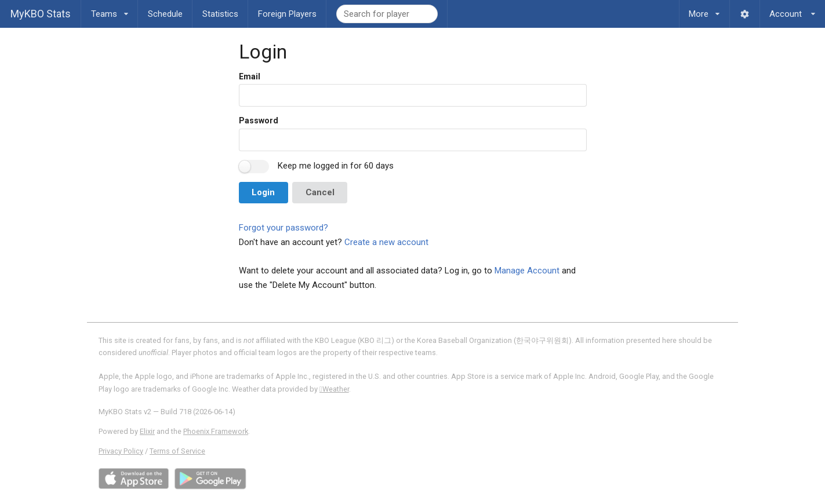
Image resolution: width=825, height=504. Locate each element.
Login (263, 192)
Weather (334, 389)
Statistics (220, 14)
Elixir (147, 431)
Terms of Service (177, 451)
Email (250, 76)
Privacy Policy (121, 451)
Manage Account (527, 271)
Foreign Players (287, 14)
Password (259, 120)
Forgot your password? (284, 228)
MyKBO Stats (41, 14)
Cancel (320, 192)
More (704, 10)
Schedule (165, 14)
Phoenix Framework (216, 431)
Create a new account (386, 242)
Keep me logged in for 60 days (336, 166)
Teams (110, 10)
